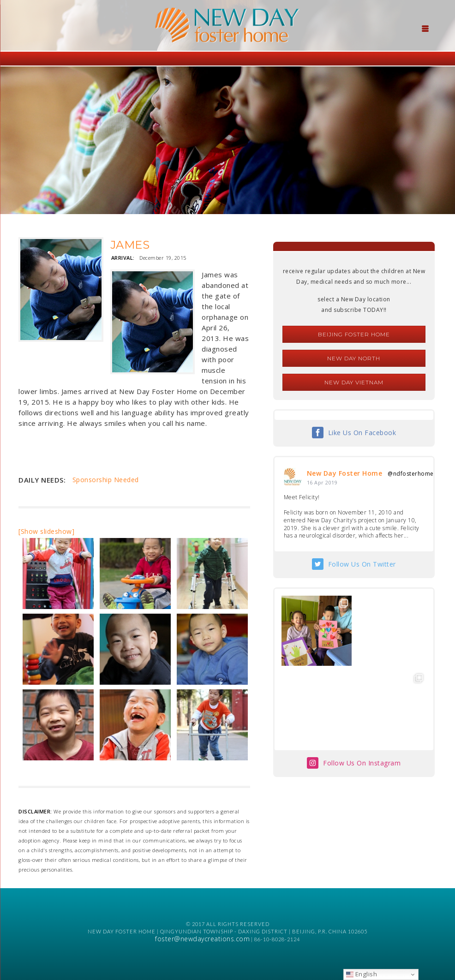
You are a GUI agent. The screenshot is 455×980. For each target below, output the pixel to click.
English (362, 974)
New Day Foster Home (345, 473)
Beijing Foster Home (354, 334)
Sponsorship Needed (106, 480)
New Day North (354, 358)
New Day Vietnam (354, 382)
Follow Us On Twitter (362, 564)
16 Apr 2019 (322, 482)
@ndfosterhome (411, 474)
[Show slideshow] (46, 531)
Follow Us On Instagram (362, 763)
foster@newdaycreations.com (202, 939)
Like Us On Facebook (362, 433)
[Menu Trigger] (425, 28)
